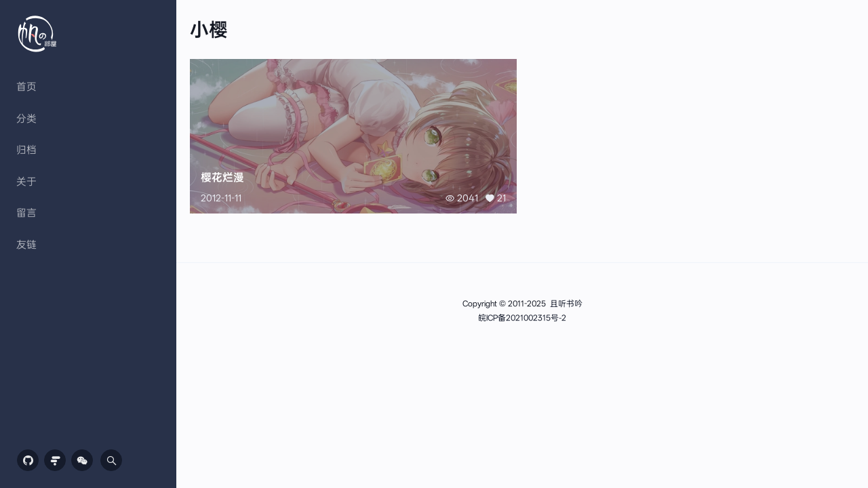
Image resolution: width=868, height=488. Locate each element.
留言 (26, 213)
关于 (26, 182)
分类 (26, 119)
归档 (26, 150)
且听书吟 (566, 304)
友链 (26, 245)
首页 (26, 87)
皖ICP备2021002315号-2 (522, 318)
